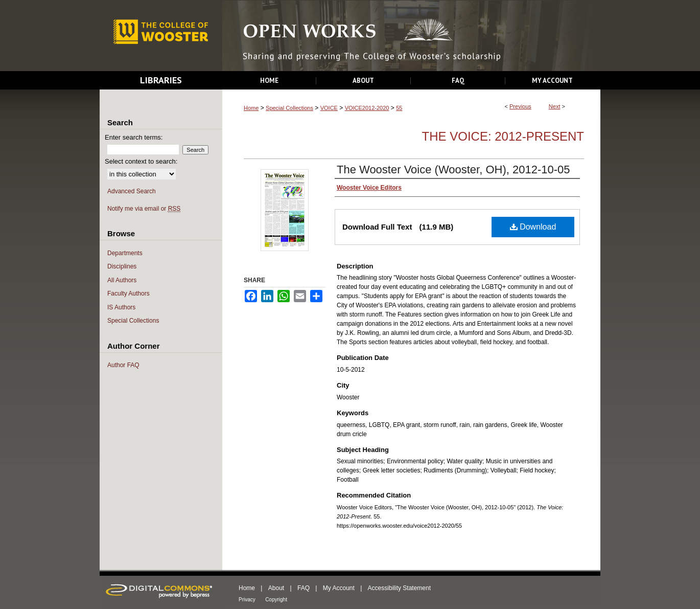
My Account (339, 588)
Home (251, 108)
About (276, 588)
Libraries (161, 80)
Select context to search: (141, 161)
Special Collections (289, 108)
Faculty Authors (129, 294)
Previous (520, 106)
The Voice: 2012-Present (503, 136)
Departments (125, 253)
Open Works (411, 36)
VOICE (329, 108)
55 (399, 108)
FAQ (304, 588)
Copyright (276, 600)
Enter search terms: (134, 137)
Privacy (247, 600)
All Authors (122, 280)
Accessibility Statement (399, 588)
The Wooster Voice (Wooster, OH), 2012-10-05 (453, 170)
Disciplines (122, 266)
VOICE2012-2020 (367, 108)
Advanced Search (132, 191)
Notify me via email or (144, 209)
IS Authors (121, 307)
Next (555, 106)
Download (533, 227)
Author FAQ (123, 365)
